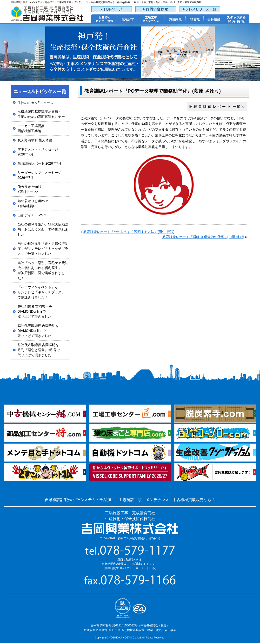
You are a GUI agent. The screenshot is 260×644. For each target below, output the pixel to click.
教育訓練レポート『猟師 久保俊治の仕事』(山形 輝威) (203, 237)
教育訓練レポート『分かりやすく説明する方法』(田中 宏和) (129, 232)
